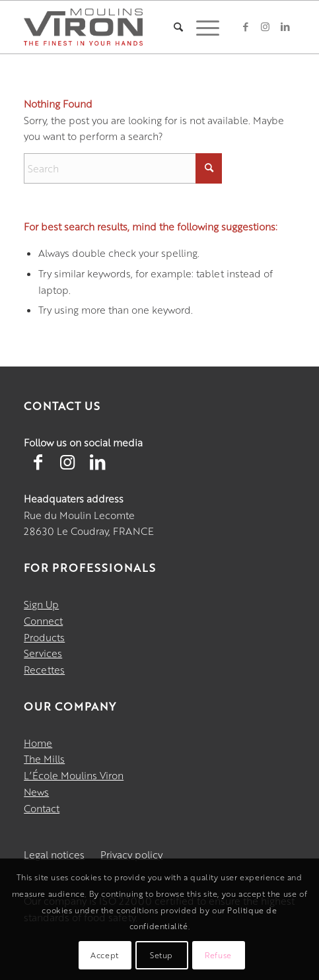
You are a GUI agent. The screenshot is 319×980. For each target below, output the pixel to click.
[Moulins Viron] (83, 27)
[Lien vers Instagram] (67, 461)
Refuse (218, 955)
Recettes (44, 669)
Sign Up (41, 604)
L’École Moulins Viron (74, 775)
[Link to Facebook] (246, 27)
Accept (105, 955)
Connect (43, 620)
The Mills (44, 758)
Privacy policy (131, 854)
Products (44, 637)
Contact (42, 808)
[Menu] (201, 27)
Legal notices (54, 854)
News (36, 791)
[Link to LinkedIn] (285, 27)
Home (38, 743)
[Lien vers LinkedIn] (97, 461)
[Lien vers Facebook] (38, 461)
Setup (161, 955)
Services (43, 653)
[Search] (172, 27)
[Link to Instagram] (266, 27)
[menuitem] (172, 27)
